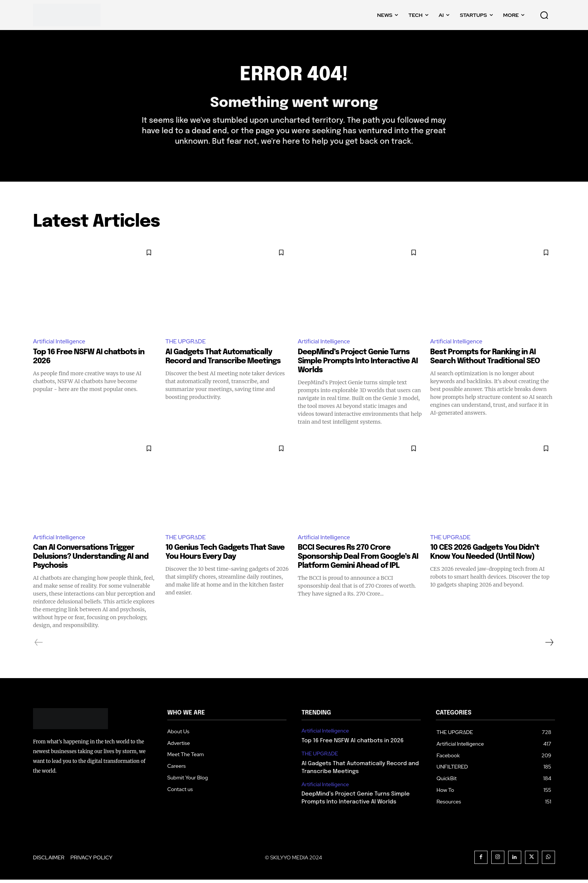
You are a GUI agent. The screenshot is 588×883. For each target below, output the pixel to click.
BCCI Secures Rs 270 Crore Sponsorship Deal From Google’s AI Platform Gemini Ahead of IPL (358, 560)
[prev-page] (39, 646)
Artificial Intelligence (60, 344)
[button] (544, 15)
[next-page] (549, 646)
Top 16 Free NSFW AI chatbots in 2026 (352, 744)
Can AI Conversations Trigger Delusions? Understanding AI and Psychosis (91, 560)
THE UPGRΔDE (186, 344)
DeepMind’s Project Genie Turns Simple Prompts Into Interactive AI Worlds (358, 364)
